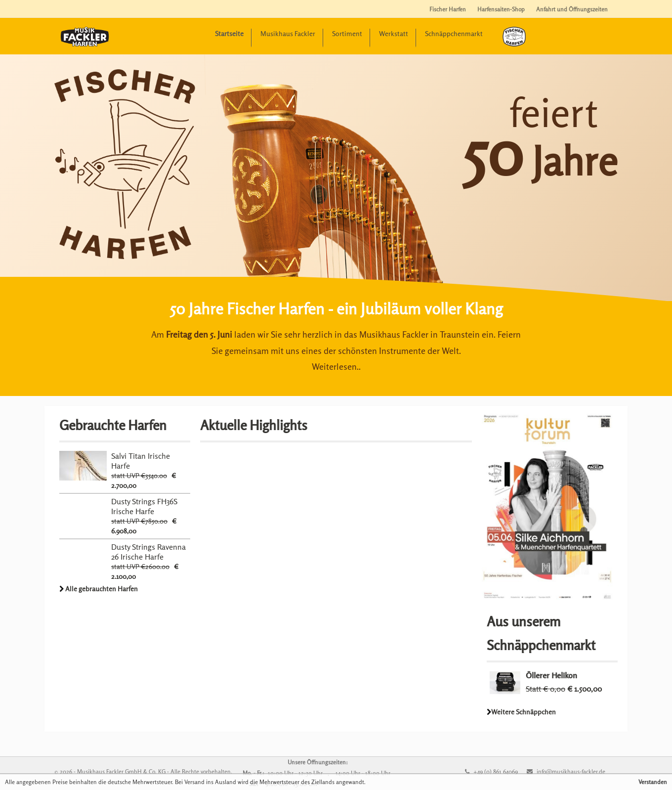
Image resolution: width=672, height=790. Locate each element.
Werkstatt (394, 33)
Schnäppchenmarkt (454, 33)
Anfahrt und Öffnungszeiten (572, 9)
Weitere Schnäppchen (524, 712)
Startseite (229, 33)
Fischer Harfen (448, 9)
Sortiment (347, 33)
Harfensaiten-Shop (501, 9)
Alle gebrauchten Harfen (102, 589)
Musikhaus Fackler (288, 33)
